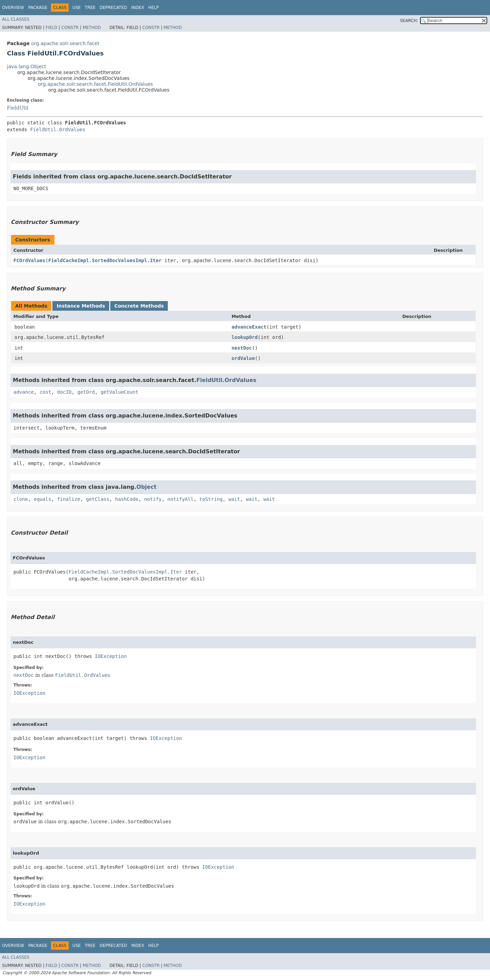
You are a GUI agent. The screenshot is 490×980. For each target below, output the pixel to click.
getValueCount (120, 392)
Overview (13, 8)
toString (211, 499)
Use (76, 8)
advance (24, 392)
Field (51, 28)
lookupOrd (245, 337)
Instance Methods (81, 306)
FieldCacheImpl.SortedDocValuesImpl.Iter (105, 260)
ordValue (243, 358)
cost (45, 392)
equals (43, 499)
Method (92, 28)
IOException (111, 656)
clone (21, 499)
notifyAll (181, 499)
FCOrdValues (29, 260)
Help (154, 8)
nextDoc (242, 348)
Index (138, 8)
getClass (98, 499)
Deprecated (113, 8)
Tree (90, 8)
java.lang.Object (27, 66)
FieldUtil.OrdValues (58, 130)
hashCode (127, 499)
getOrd (86, 392)
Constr (70, 28)
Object (147, 487)
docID (64, 392)
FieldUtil (18, 108)
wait (234, 499)
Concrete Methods (139, 306)
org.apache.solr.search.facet (65, 43)
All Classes (16, 19)
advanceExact (249, 327)
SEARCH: (409, 21)
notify (153, 499)
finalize (68, 499)
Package (38, 8)
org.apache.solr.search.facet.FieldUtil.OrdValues (95, 84)
